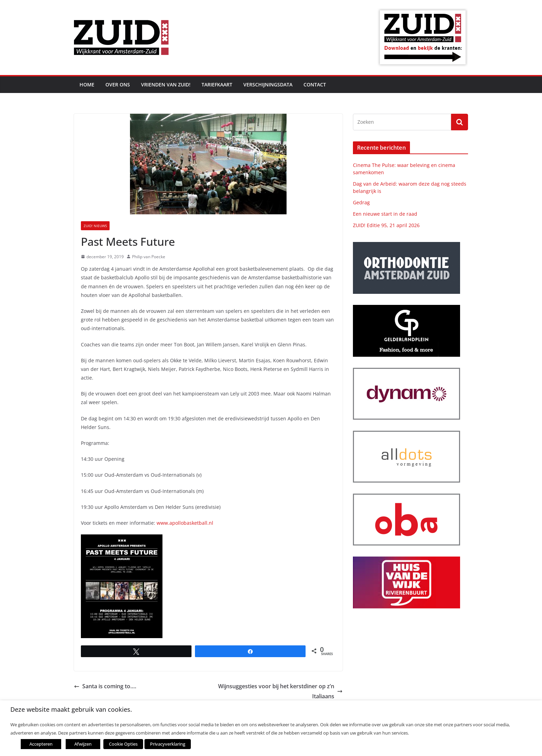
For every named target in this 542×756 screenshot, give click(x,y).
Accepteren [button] (41, 744)
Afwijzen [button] (83, 744)
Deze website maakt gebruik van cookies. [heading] (71, 710)
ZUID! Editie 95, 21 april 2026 (386, 225)
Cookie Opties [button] (123, 744)
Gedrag (361, 202)
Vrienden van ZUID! (166, 85)
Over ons (118, 85)
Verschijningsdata (268, 85)
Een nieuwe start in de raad (385, 214)
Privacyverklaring (167, 744)
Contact (315, 85)
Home (87, 85)
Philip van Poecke (149, 257)
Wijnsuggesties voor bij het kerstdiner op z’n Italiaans (280, 691)
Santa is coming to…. (105, 686)
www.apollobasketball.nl (185, 523)
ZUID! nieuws (95, 226)
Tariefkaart (217, 85)
